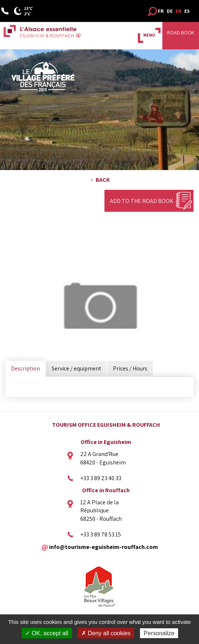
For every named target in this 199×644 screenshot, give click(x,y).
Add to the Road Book (142, 201)
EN (178, 11)
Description (25, 368)
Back (103, 180)
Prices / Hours (130, 368)
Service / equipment (76, 368)
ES (187, 11)
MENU (149, 35)
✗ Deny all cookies (106, 633)
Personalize (159, 633)
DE (170, 11)
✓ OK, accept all (47, 633)
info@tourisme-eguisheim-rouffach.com (104, 547)
